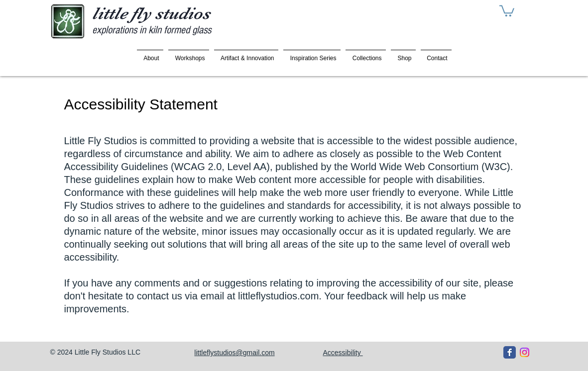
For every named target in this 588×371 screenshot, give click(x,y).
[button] (507, 10)
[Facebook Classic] (510, 352)
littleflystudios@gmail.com (234, 353)
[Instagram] (525, 352)
